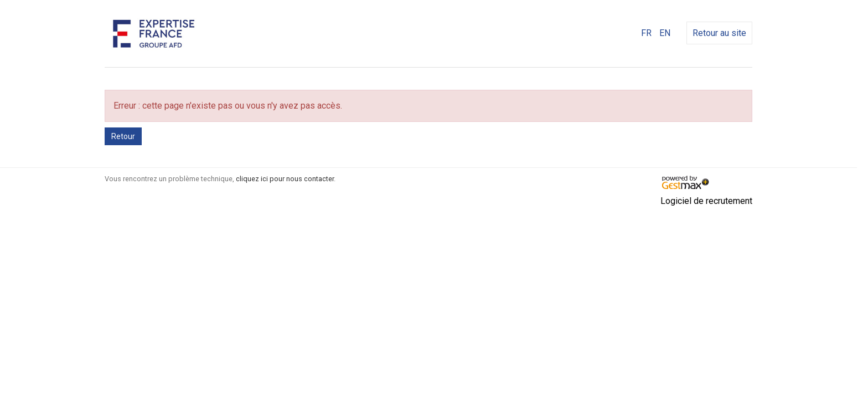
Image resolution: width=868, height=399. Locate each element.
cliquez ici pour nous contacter (285, 179)
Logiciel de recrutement (706, 201)
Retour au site (719, 33)
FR (646, 33)
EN (665, 33)
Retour (123, 136)
